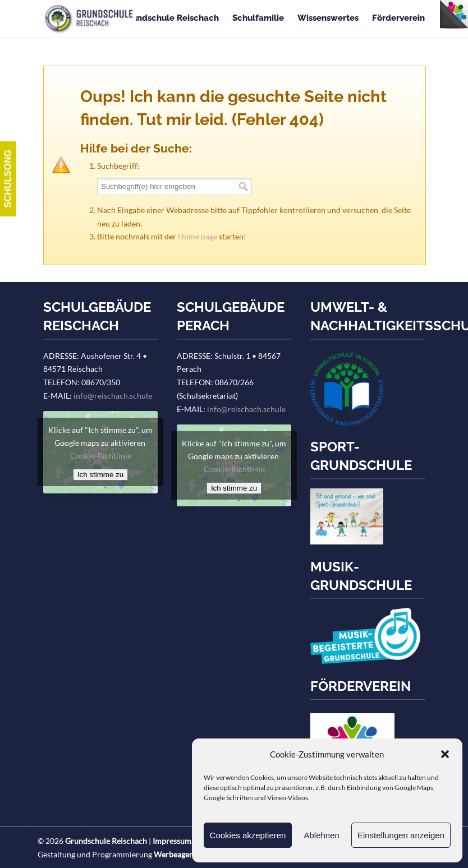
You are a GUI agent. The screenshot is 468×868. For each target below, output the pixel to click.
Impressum (172, 841)
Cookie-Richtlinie (101, 456)
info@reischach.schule (113, 396)
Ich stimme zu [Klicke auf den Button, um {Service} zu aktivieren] (100, 475)
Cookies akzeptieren (248, 835)
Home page (198, 236)
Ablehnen (321, 835)
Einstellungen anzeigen (401, 835)
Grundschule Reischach (90, 19)
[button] (445, 754)
